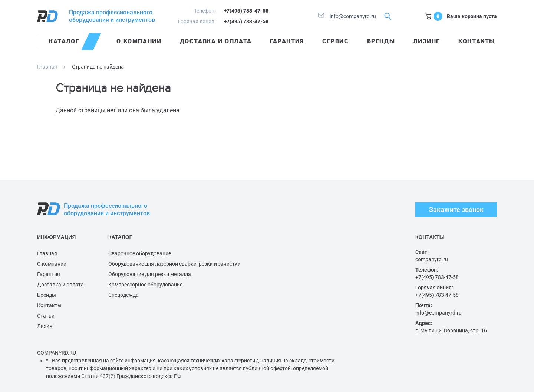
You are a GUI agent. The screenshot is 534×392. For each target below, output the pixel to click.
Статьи (46, 316)
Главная (47, 67)
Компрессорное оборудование (145, 285)
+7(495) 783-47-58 (246, 11)
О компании (52, 264)
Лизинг (46, 326)
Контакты (49, 305)
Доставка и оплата (60, 285)
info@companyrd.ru (347, 16)
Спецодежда (123, 295)
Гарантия (49, 274)
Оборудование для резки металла (150, 274)
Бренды (47, 295)
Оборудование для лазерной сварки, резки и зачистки (174, 264)
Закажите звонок (456, 210)
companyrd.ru (432, 259)
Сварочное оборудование (140, 253)
